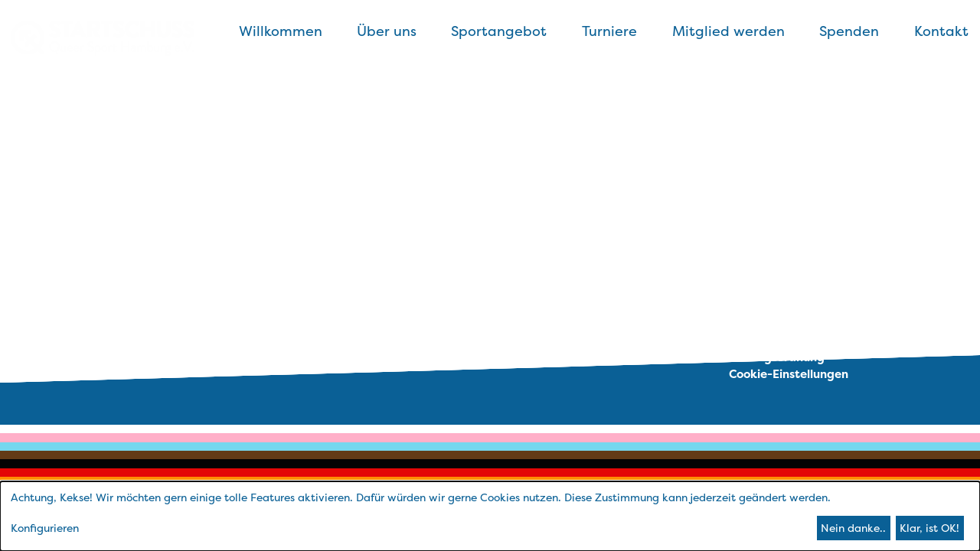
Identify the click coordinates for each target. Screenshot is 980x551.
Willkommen (281, 31)
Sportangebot (499, 31)
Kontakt (941, 31)
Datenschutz (765, 323)
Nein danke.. (853, 528)
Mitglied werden (728, 31)
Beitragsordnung (777, 357)
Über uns (387, 31)
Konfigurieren (45, 528)
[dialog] (490, 516)
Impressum (760, 305)
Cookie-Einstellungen (789, 374)
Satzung (753, 339)
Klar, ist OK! (929, 528)
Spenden (849, 31)
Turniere (609, 31)
